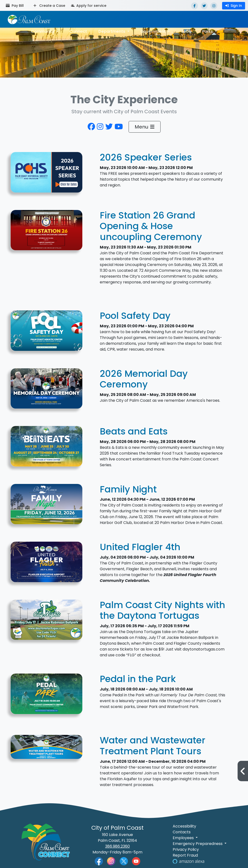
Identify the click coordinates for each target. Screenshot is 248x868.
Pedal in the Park (138, 679)
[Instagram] (214, 6)
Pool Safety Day (135, 316)
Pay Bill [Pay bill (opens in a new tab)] (15, 6)
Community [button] (43, 31)
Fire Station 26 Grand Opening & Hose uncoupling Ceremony (151, 226)
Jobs (186, 31)
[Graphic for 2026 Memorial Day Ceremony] (46, 391)
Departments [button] (112, 31)
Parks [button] (208, 31)
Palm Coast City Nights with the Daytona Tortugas (163, 610)
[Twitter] (204, 6)
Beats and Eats (134, 431)
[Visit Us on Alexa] (188, 861)
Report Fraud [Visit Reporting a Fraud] (185, 855)
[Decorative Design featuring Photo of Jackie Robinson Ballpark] (46, 622)
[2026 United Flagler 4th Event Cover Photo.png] (46, 565)
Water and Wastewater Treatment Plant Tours (153, 746)
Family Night (128, 489)
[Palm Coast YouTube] (136, 861)
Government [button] (153, 31)
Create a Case (49, 6)
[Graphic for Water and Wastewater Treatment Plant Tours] (46, 750)
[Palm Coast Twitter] (124, 861)
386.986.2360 (117, 846)
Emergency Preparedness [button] (198, 844)
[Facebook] (194, 6)
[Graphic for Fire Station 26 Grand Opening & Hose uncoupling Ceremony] (46, 233)
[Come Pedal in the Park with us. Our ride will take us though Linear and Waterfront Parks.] (46, 696)
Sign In (234, 6)
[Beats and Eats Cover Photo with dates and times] (46, 449)
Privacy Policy (186, 849)
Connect (79, 31)
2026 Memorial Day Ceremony (144, 379)
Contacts (182, 832)
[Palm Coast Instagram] (111, 861)
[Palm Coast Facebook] (99, 861)
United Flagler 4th (140, 547)
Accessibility (184, 826)
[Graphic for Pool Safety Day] (46, 333)
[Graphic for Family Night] (46, 507)
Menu (145, 127)
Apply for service (89, 6)
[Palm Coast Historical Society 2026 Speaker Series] (46, 175)
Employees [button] (184, 838)
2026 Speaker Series (146, 157)
